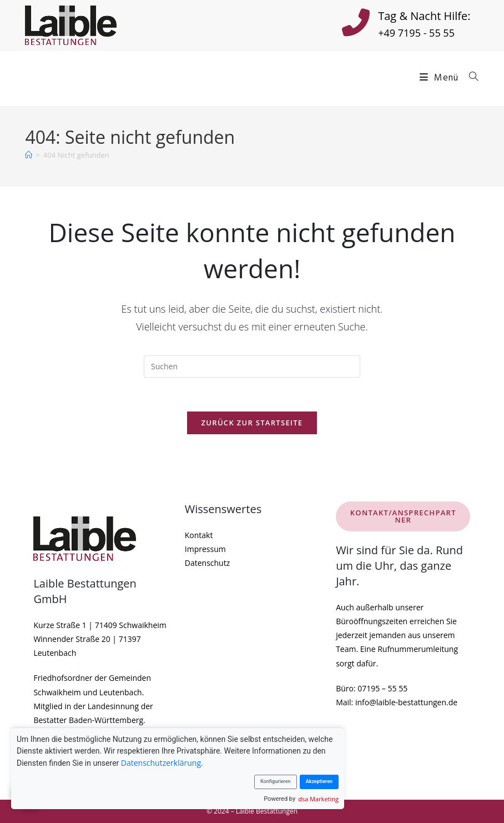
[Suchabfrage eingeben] (252, 367)
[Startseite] (29, 155)
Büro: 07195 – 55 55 (372, 688)
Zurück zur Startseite (252, 423)
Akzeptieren (319, 781)
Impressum (205, 549)
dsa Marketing (318, 799)
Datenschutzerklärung (161, 763)
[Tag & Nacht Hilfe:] (356, 25)
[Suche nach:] (470, 78)
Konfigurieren (276, 781)
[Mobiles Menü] (440, 78)
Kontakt (199, 535)
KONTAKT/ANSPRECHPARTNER (403, 516)
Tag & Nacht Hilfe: (424, 16)
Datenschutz (207, 563)
